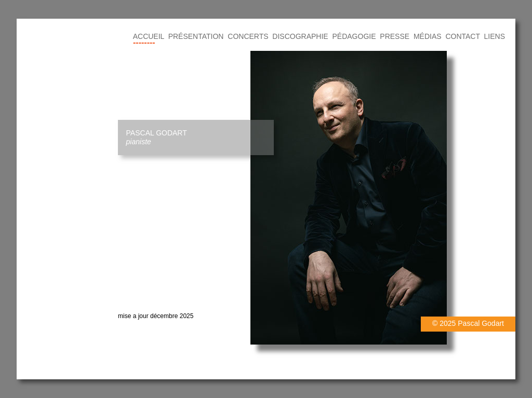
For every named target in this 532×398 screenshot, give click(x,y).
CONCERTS (248, 36)
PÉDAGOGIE (354, 36)
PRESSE (395, 36)
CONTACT (462, 36)
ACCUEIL (149, 36)
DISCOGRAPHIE (300, 36)
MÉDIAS (428, 36)
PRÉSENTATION (196, 36)
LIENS (495, 36)
